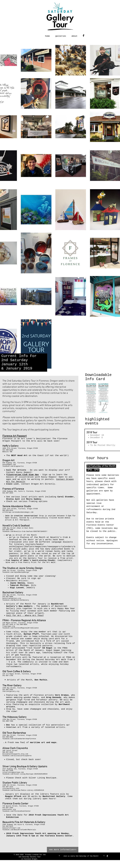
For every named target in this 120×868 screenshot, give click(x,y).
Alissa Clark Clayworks (15, 748)
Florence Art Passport (15, 436)
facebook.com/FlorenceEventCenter (17, 811)
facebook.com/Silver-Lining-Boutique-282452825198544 (25, 774)
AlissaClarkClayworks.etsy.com (15, 754)
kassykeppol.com (9, 465)
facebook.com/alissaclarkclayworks (17, 756)
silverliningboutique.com (13, 772)
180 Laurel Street (10, 751)
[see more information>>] (63, 850)
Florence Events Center (15, 804)
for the (42, 855)
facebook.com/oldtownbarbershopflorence (19, 739)
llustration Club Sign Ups (23, 475)
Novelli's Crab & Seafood (16, 526)
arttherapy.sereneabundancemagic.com (18, 512)
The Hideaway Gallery (14, 717)
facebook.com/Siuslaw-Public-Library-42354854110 (23, 790)
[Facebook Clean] (107, 856)
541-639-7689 (8, 530)
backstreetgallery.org (12, 598)
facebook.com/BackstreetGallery (16, 600)
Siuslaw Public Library (15, 783)
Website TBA (7, 452)
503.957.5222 (8, 752)
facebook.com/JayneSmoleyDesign (16, 572)
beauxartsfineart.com (11, 828)
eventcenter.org (9, 809)
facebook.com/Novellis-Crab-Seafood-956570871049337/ (25, 532)
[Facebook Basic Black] (84, 36)
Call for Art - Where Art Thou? (25, 615)
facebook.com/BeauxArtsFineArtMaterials (19, 830)
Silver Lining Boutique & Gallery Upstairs (25, 767)
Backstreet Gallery (13, 593)
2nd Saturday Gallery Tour (30, 857)
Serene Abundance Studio (17, 506)
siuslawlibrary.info (11, 789)
